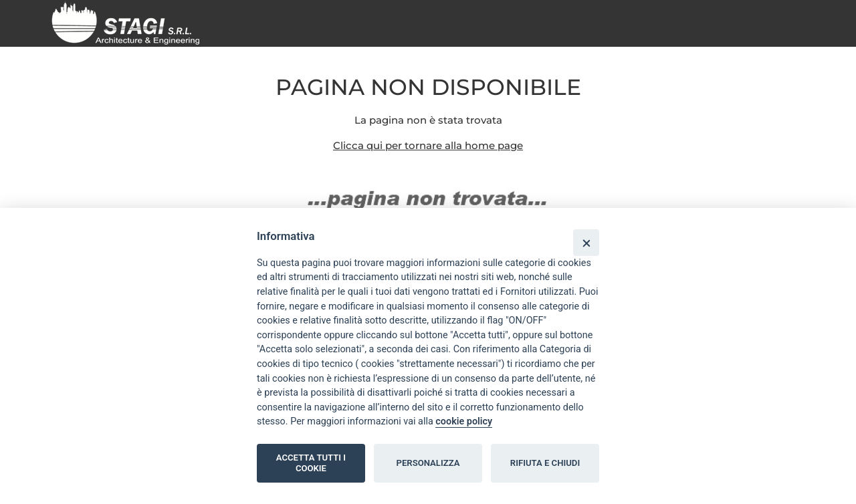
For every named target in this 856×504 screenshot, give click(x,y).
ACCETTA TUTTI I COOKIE (311, 463)
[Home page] (131, 22)
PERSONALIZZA (428, 463)
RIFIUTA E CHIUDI (545, 463)
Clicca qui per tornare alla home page (428, 145)
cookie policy (464, 421)
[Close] (586, 242)
